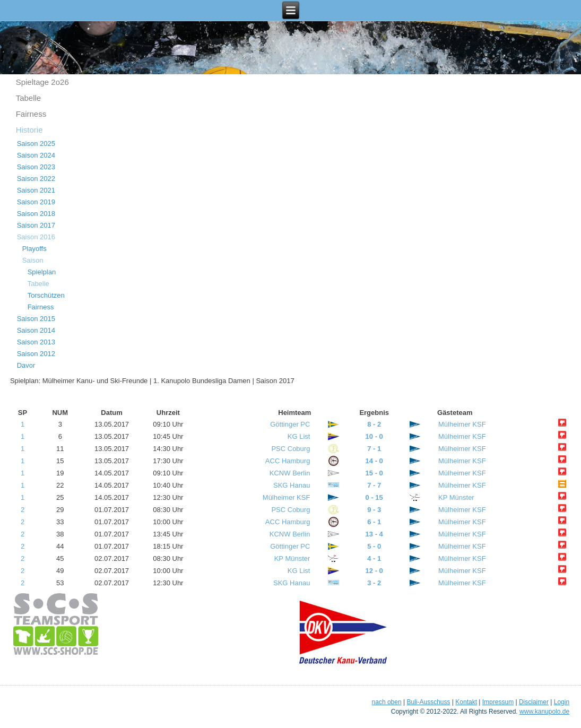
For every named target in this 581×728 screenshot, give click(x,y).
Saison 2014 (36, 330)
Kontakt (466, 702)
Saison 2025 (36, 144)
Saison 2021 (36, 190)
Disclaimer (534, 702)
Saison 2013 (36, 342)
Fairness (31, 114)
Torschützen (46, 295)
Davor (26, 365)
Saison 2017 (36, 225)
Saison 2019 (36, 202)
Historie (29, 130)
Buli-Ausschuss (428, 702)
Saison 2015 (36, 319)
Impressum (498, 702)
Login (562, 702)
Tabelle (29, 98)
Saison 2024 (36, 155)
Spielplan (42, 272)
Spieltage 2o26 (42, 82)
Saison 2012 (36, 354)
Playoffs (34, 249)
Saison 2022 (36, 179)
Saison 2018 (36, 214)
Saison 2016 (36, 237)
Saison (33, 260)
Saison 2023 (36, 167)
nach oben (387, 702)
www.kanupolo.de (544, 712)
